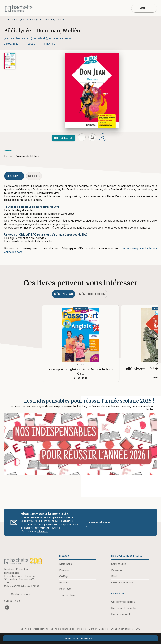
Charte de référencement (34, 629)
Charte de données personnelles (68, 629)
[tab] (14, 176)
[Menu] (144, 8)
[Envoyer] (147, 522)
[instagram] (7, 608)
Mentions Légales (98, 629)
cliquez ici (43, 531)
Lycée (22, 20)
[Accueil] (19, 8)
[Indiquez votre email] (114, 522)
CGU (138, 629)
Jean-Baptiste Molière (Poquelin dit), (26, 39)
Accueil (11, 20)
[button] (31, 44)
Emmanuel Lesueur (60, 39)
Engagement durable (122, 629)
